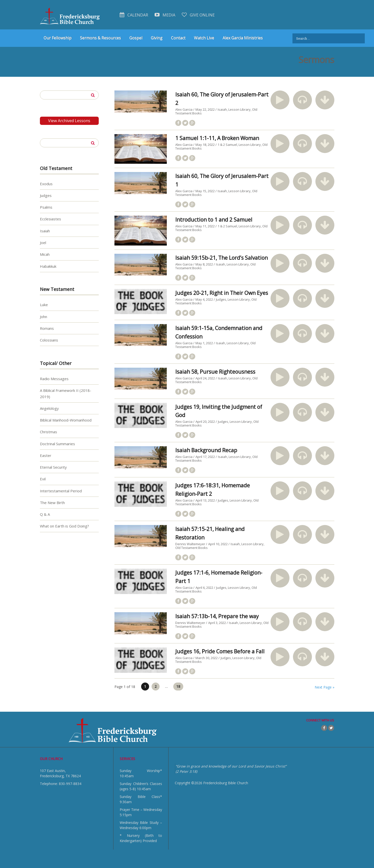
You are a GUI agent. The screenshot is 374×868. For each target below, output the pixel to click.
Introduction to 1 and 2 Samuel (214, 220)
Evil (43, 479)
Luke (44, 305)
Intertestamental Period (61, 491)
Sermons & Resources (100, 38)
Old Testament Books (191, 548)
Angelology (49, 408)
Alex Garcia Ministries (243, 38)
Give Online (198, 15)
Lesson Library (239, 109)
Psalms (46, 207)
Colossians (49, 340)
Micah (45, 254)
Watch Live (204, 38)
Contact (178, 38)
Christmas (48, 432)
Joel (43, 243)
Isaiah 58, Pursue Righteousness (215, 372)
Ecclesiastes (50, 219)
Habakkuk (48, 266)
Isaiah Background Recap (206, 450)
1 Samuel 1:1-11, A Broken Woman (217, 138)
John (44, 316)
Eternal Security (53, 467)
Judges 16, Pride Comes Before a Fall (220, 651)
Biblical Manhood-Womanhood (66, 420)
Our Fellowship (58, 38)
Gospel (136, 38)
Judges (221, 299)
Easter (46, 455)
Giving (157, 38)
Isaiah (222, 109)
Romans (47, 328)
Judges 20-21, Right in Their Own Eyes (222, 293)
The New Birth (52, 503)
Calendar (134, 15)
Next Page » (325, 687)
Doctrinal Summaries (57, 443)
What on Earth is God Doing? (64, 526)
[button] (280, 100)
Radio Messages (54, 379)
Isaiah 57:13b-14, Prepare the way (217, 616)
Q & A (45, 514)
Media (165, 15)
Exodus (46, 183)
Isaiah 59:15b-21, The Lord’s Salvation (222, 258)
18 (178, 686)
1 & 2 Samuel (227, 145)
